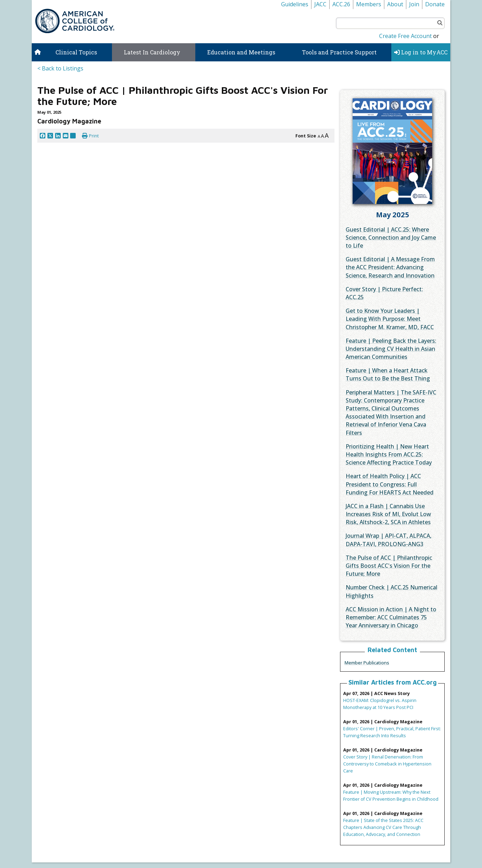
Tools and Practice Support (339, 52)
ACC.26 (341, 4)
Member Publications (367, 663)
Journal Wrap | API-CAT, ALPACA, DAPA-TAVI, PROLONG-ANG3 (389, 540)
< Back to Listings (60, 68)
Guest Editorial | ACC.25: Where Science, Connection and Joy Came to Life (391, 237)
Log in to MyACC (421, 52)
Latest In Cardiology (152, 52)
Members (369, 4)
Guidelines (295, 4)
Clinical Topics (76, 52)
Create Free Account (405, 36)
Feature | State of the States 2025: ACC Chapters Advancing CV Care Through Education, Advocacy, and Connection (383, 827)
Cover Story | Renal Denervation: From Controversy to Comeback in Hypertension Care (387, 764)
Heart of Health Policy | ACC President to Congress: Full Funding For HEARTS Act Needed (390, 484)
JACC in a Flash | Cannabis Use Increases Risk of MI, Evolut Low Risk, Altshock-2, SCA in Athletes (388, 514)
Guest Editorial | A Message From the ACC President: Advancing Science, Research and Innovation (390, 267)
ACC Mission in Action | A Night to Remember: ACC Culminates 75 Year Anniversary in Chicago (391, 617)
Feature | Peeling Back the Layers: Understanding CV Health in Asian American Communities (391, 349)
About (395, 4)
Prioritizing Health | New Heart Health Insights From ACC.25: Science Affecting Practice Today (389, 454)
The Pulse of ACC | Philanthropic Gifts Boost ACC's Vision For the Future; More (389, 566)
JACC (320, 4)
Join (414, 4)
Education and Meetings (241, 52)
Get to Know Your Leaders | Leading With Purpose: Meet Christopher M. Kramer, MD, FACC (390, 319)
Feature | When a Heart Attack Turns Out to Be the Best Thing (388, 374)
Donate (435, 4)
